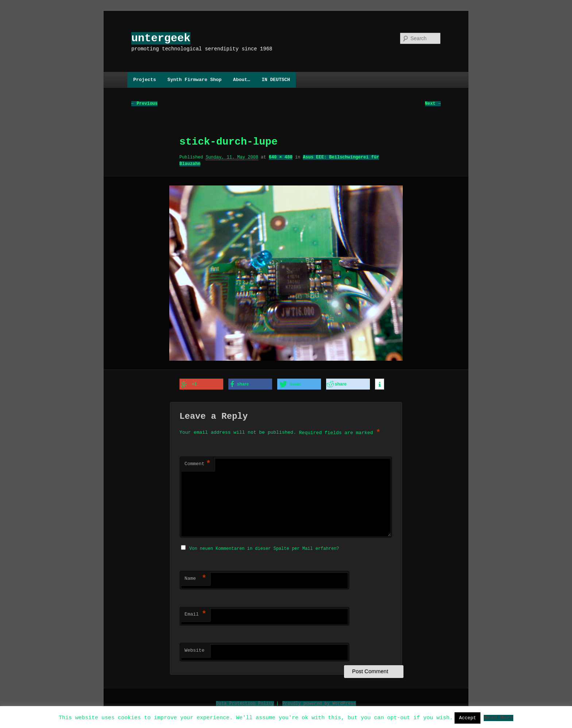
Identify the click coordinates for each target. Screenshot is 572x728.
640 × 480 (281, 158)
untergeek (161, 38)
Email (196, 613)
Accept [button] (467, 718)
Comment (198, 464)
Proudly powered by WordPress (319, 702)
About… (242, 80)
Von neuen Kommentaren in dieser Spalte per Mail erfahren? (264, 547)
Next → (433, 104)
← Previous (144, 104)
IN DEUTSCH (276, 80)
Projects (144, 80)
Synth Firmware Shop (194, 80)
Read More (498, 717)
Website (195, 650)
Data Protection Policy (245, 702)
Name (196, 578)
